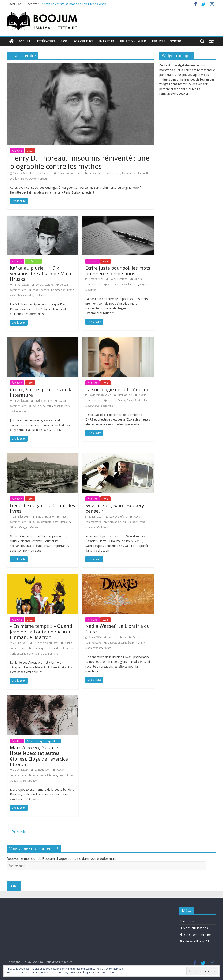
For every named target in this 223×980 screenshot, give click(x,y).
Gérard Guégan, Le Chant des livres (42, 508)
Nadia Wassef (94, 648)
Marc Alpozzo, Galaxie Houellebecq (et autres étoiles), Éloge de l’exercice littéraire (39, 756)
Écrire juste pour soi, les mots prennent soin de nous (118, 270)
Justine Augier (18, 411)
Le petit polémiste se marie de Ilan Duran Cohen (73, 4)
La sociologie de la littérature (118, 389)
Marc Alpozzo (29, 780)
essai (36, 775)
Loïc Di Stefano (43, 173)
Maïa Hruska (26, 295)
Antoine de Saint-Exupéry (123, 522)
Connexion (187, 921)
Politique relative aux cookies (98, 973)
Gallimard (103, 527)
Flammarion (129, 173)
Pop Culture (83, 41)
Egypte (112, 642)
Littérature (46, 41)
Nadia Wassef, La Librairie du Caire (118, 629)
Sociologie (107, 406)
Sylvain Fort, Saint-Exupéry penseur (115, 508)
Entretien (107, 41)
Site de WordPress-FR (194, 941)
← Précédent (18, 832)
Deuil (49, 406)
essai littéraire (112, 173)
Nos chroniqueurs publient (43, 741)
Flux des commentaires (195, 934)
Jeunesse (158, 41)
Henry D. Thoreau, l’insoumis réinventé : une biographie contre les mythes (80, 162)
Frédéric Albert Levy (46, 643)
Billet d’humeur (133, 41)
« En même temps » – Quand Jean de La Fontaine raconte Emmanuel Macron (41, 631)
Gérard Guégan (19, 527)
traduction (41, 295)
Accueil (25, 41)
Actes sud (114, 284)
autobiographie (42, 522)
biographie (95, 173)
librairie (141, 642)
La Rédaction (43, 770)
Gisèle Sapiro (135, 400)
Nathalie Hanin (44, 400)
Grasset (35, 527)
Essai (65, 41)
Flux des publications (194, 928)
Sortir (176, 41)
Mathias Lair (125, 395)
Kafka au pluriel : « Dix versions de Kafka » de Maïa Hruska (41, 273)
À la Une (17, 150)
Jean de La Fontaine (47, 653)
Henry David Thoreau (34, 178)
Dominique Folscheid (45, 648)
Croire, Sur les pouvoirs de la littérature (41, 392)
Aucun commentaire (68, 173)
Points (107, 648)
